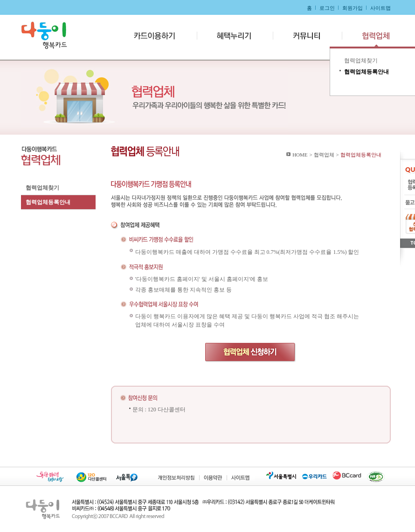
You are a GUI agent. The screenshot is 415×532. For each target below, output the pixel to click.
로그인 (327, 8)
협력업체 (370, 36)
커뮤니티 (306, 36)
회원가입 (353, 8)
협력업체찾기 (42, 188)
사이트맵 (380, 8)
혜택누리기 (235, 36)
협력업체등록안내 (48, 202)
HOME (300, 155)
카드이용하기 (157, 36)
